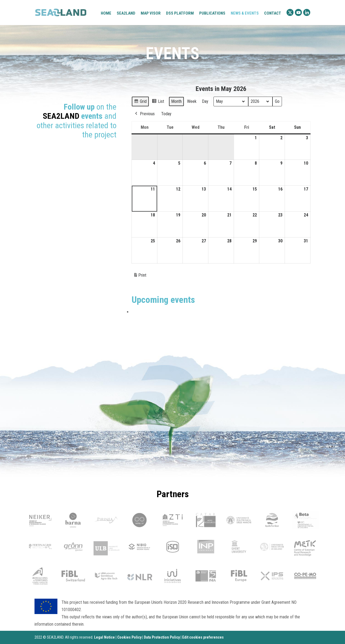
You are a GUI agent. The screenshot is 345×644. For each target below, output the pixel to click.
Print (140, 276)
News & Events (245, 13)
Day (205, 101)
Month (176, 101)
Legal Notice (104, 637)
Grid (140, 102)
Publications (212, 13)
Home (106, 13)
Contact (273, 13)
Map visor (151, 13)
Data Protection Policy (162, 637)
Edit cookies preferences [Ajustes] (203, 637)
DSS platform (180, 13)
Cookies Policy (129, 637)
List (158, 102)
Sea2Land (126, 13)
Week (192, 101)
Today (166, 113)
